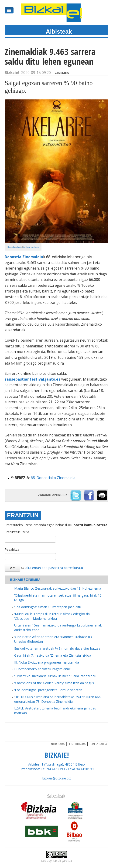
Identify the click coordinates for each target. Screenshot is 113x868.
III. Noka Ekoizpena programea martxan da (47, 662)
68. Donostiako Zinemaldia (53, 478)
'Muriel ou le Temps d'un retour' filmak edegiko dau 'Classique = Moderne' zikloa (53, 616)
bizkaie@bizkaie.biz (57, 778)
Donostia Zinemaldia (24, 257)
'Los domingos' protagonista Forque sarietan (48, 690)
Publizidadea (98, 744)
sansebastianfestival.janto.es (33, 379)
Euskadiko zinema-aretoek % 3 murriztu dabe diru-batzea (57, 648)
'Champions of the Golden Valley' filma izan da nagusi (54, 683)
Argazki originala (31, 247)
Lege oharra (77, 744)
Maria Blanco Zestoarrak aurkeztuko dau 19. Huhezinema (58, 588)
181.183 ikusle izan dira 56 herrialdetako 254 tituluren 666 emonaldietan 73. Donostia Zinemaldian (57, 699)
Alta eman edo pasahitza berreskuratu (54, 568)
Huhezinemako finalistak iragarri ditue (43, 669)
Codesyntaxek (51, 861)
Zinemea (62, 73)
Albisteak (59, 32)
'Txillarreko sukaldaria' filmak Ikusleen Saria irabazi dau (55, 676)
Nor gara (58, 744)
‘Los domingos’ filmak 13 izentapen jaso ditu (48, 607)
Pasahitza (12, 549)
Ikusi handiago (15, 247)
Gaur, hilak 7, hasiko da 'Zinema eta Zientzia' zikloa (53, 655)
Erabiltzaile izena (17, 532)
